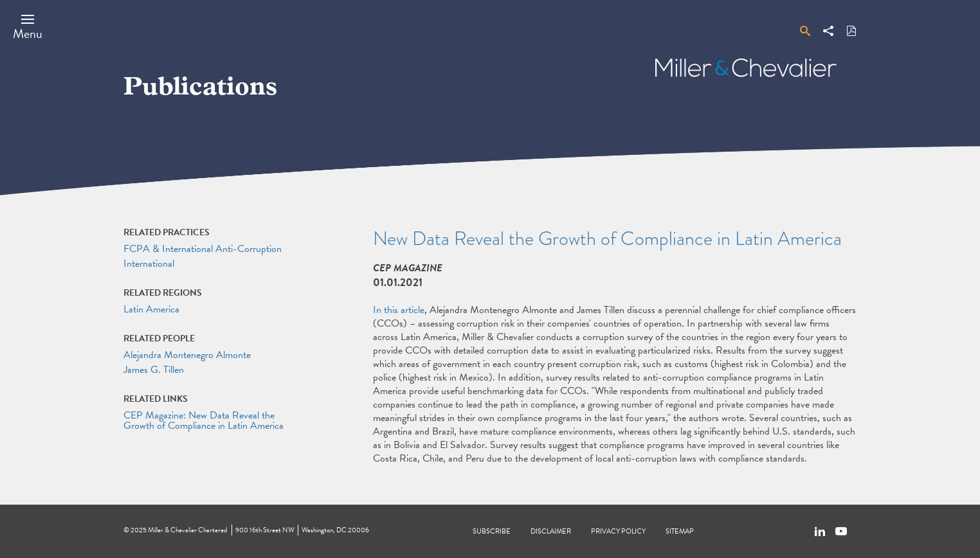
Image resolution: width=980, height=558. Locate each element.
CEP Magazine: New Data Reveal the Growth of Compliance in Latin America (204, 420)
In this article (399, 310)
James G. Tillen (154, 370)
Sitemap (680, 531)
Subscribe (492, 531)
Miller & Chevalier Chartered (187, 530)
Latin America (151, 309)
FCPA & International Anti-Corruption (203, 249)
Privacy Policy (618, 531)
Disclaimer (551, 531)
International (149, 264)
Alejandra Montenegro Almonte (187, 355)
